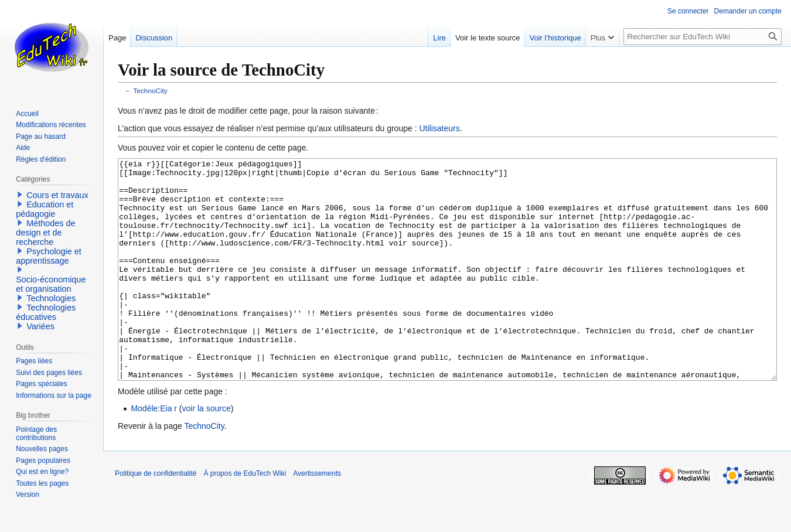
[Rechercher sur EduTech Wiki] (703, 37)
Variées (40, 326)
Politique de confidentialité (156, 517)
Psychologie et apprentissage (49, 256)
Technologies (51, 298)
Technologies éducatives (46, 312)
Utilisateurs (439, 128)
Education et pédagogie (45, 209)
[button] (20, 195)
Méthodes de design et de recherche (45, 233)
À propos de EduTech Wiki (245, 517)
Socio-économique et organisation (51, 284)
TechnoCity (151, 91)
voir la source (207, 452)
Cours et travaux (57, 195)
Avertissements (317, 517)
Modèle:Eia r (154, 452)
